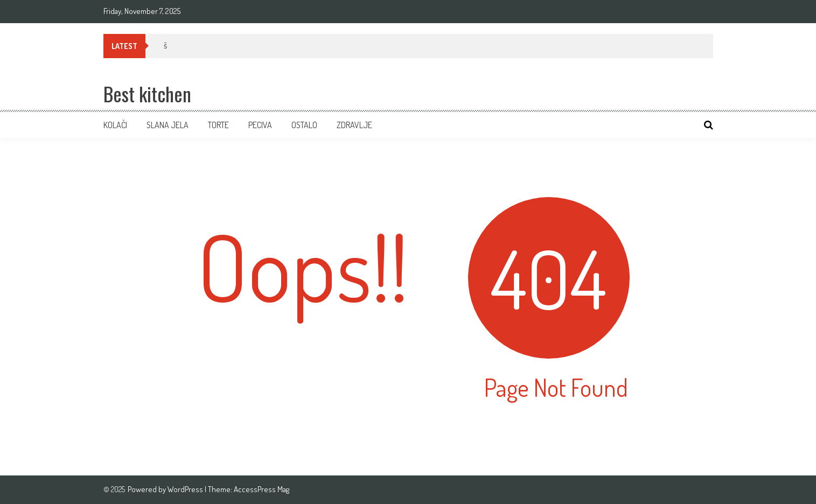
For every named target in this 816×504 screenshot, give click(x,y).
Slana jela (168, 125)
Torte (218, 125)
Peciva (260, 125)
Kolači (115, 125)
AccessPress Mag (261, 489)
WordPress (186, 489)
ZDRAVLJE (354, 125)
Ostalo (304, 125)
